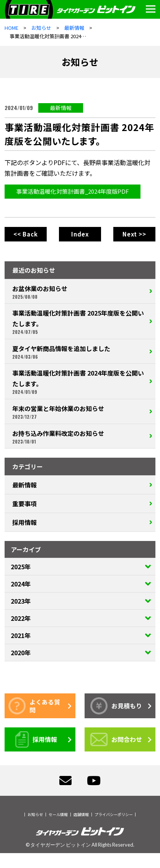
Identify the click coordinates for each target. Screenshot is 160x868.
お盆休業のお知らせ (79, 292)
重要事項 (24, 504)
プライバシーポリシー (114, 814)
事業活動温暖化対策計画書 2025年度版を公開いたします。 (79, 322)
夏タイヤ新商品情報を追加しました (79, 352)
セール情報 (58, 814)
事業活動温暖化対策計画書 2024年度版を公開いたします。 (79, 382)
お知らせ (35, 814)
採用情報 (24, 522)
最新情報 (61, 108)
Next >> (134, 234)
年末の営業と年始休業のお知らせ (79, 412)
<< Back (26, 234)
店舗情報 (81, 814)
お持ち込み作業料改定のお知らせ (79, 437)
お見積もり (116, 706)
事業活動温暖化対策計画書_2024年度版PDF (73, 191)
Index (80, 234)
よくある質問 (34, 706)
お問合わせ (116, 739)
